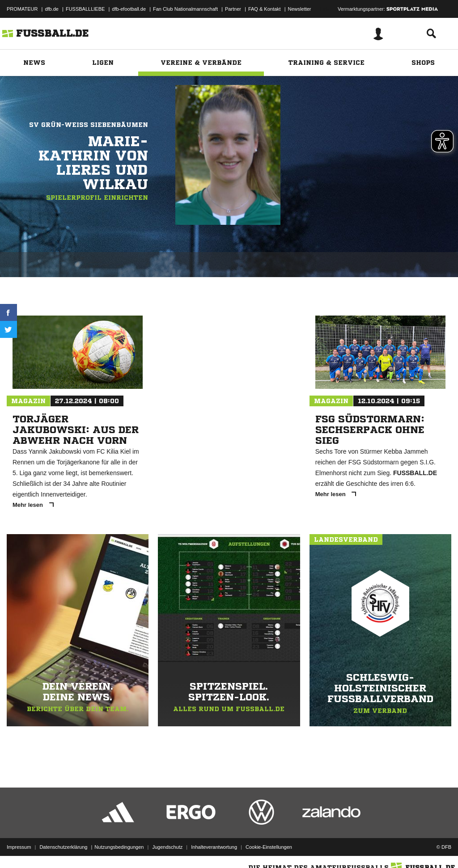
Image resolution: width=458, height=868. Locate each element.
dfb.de (52, 9)
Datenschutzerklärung (63, 847)
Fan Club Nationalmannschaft (185, 9)
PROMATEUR (22, 9)
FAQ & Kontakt (265, 9)
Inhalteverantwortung (214, 847)
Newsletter (300, 9)
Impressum (19, 847)
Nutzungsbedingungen (119, 847)
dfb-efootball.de (129, 9)
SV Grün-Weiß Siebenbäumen (89, 125)
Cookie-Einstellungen (269, 847)
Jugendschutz (167, 847)
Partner (233, 9)
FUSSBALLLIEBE (85, 9)
